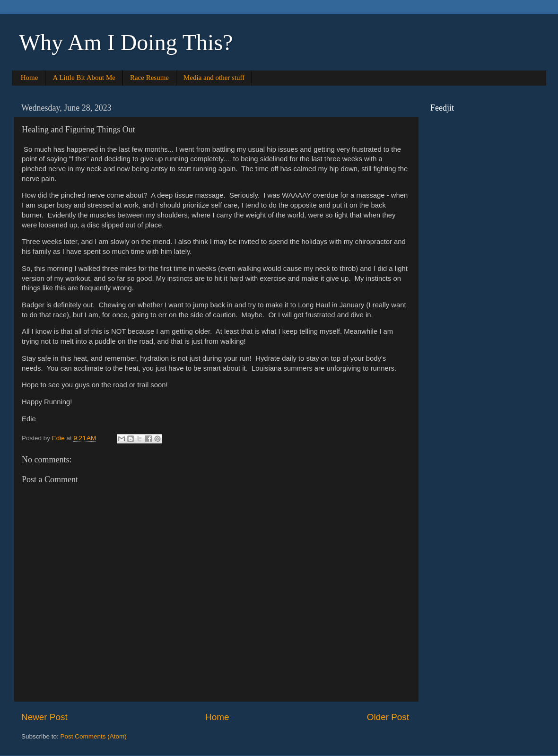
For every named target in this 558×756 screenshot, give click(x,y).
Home (30, 78)
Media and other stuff (214, 78)
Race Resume (149, 78)
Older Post (388, 717)
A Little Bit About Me (84, 78)
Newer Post (44, 717)
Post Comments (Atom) (94, 736)
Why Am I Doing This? (126, 42)
